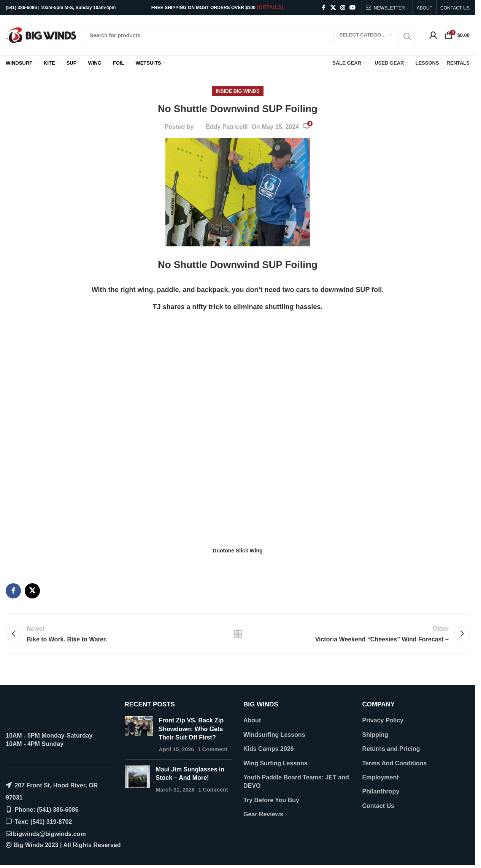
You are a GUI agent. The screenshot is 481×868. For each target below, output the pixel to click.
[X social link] (333, 8)
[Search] (250, 35)
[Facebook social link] (324, 8)
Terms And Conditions (395, 763)
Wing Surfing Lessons (275, 763)
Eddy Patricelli (227, 127)
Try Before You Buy (271, 800)
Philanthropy (381, 791)
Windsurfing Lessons (274, 735)
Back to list (238, 634)
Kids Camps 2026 (269, 749)
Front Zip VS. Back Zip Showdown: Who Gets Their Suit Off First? (191, 729)
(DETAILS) (270, 7)
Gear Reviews (263, 814)
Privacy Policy (383, 720)
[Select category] (366, 35)
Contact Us (378, 806)
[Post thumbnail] (139, 735)
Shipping (375, 735)
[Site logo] (41, 35)
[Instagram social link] (343, 8)
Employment (381, 777)
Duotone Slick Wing (237, 551)
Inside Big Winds (237, 91)
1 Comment (213, 749)
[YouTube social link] (352, 8)
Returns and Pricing (391, 749)
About (252, 720)
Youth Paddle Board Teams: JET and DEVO (296, 782)
